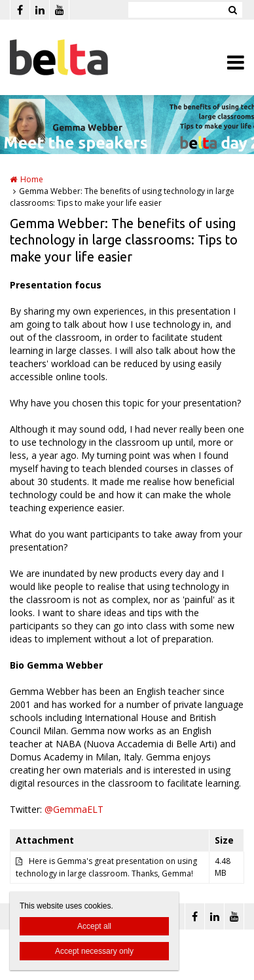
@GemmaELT (74, 809)
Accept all (94, 926)
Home (32, 179)
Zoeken (232, 10)
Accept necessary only (94, 951)
